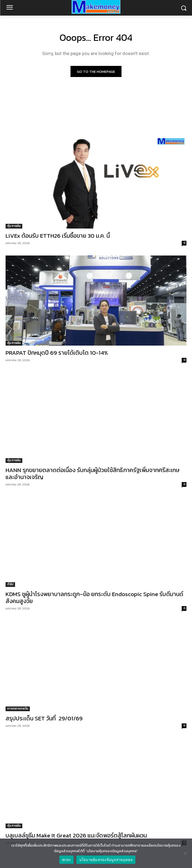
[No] (185, 853)
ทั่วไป (10, 584)
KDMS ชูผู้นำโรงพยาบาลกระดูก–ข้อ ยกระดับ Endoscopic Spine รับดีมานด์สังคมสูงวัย (94, 597)
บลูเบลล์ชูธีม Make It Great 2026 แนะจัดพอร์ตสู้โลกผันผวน (76, 835)
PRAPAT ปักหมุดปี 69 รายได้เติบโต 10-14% (57, 353)
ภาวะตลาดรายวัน (18, 709)
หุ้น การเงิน (14, 226)
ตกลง (66, 860)
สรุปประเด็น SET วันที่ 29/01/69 (44, 718)
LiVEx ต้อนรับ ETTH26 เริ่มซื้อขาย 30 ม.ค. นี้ (58, 236)
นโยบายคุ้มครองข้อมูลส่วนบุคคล (106, 860)
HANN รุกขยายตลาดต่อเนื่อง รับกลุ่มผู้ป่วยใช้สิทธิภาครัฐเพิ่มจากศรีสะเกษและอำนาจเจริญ (93, 473)
